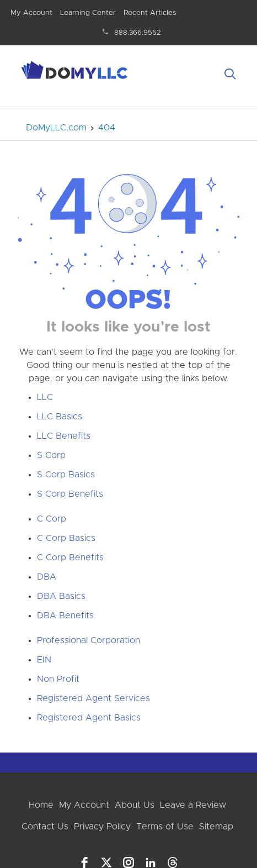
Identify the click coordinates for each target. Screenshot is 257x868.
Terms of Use (165, 827)
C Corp (52, 519)
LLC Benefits (64, 436)
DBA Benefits (65, 616)
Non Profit (58, 679)
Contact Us (45, 827)
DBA (47, 577)
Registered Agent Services (93, 698)
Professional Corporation (89, 640)
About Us (135, 805)
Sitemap (216, 827)
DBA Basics (61, 596)
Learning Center (88, 13)
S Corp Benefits (70, 494)
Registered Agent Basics (89, 718)
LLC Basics (60, 417)
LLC (45, 397)
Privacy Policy (102, 827)
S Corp (51, 455)
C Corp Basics (66, 538)
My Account (31, 13)
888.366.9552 (138, 33)
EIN (44, 660)
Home (41, 805)
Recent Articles (150, 13)
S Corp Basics (66, 475)
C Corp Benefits (70, 557)
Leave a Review (193, 805)
